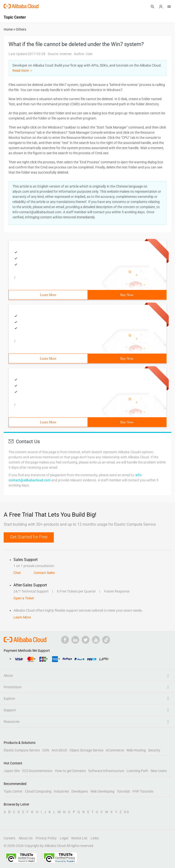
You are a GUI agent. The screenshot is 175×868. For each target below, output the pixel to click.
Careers (10, 838)
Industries (61, 791)
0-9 (126, 812)
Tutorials (123, 791)
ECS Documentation (37, 771)
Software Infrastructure (106, 771)
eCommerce (115, 750)
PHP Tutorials (143, 791)
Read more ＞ (23, 71)
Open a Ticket (24, 598)
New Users (159, 771)
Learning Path (137, 771)
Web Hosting (136, 750)
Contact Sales (44, 573)
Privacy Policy (46, 838)
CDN (46, 750)
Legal (64, 838)
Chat (17, 573)
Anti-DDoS (59, 750)
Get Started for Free (29, 537)
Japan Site (12, 771)
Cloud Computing (38, 791)
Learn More (48, 295)
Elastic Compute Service (22, 750)
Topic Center (13, 791)
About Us (26, 838)
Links (95, 838)
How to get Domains (70, 771)
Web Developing (102, 791)
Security (154, 750)
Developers (80, 791)
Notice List (79, 838)
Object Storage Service (86, 750)
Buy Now (127, 295)
